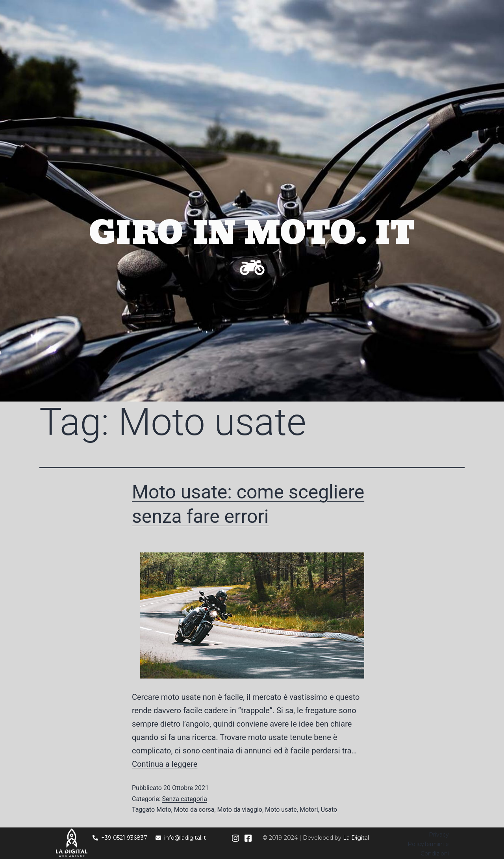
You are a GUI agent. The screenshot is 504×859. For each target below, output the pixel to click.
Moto (164, 810)
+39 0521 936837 (120, 838)
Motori (309, 810)
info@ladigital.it (181, 838)
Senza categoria (185, 799)
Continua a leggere (165, 764)
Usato (329, 810)
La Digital (356, 838)
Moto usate (281, 810)
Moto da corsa (194, 810)
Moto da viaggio (240, 810)
